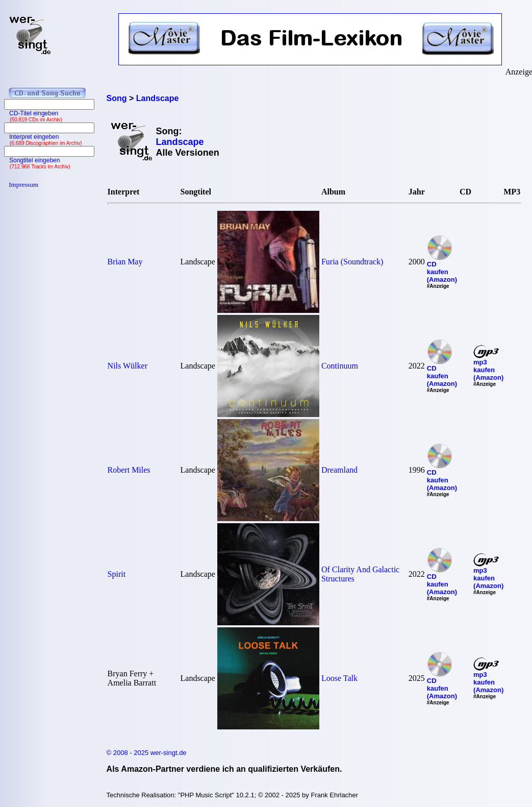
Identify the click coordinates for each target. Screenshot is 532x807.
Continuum (340, 366)
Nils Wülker (128, 366)
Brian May (125, 262)
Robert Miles (129, 470)
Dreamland (339, 470)
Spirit (117, 574)
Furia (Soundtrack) (352, 262)
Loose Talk (339, 678)
